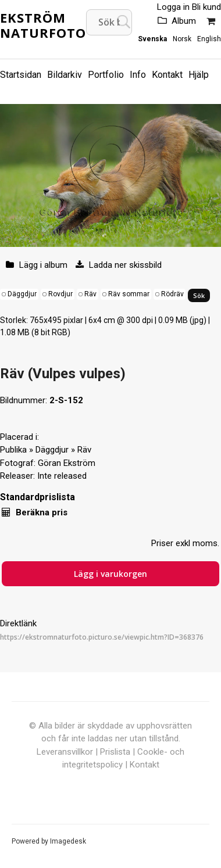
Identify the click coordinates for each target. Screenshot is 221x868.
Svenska (152, 39)
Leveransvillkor (65, 752)
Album (184, 21)
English (209, 39)
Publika (13, 450)
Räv (90, 294)
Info (138, 75)
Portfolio (106, 75)
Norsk (182, 39)
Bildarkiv (65, 75)
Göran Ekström (67, 463)
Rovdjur (60, 294)
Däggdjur (22, 294)
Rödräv (172, 294)
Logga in (173, 7)
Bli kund (206, 7)
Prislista (115, 752)
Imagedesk (68, 841)
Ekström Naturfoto (43, 25)
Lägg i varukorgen (110, 574)
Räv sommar (129, 294)
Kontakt (167, 75)
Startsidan (21, 75)
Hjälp (199, 75)
